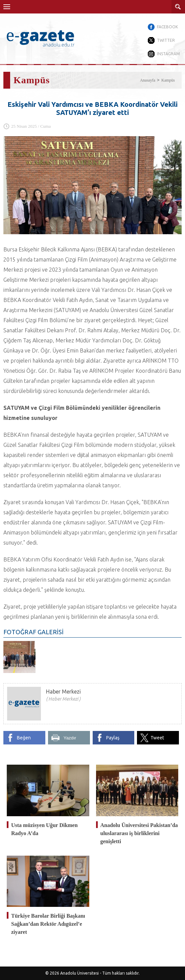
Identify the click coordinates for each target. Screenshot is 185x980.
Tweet (157, 738)
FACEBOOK (167, 27)
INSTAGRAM (168, 54)
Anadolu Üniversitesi (79, 973)
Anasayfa (148, 80)
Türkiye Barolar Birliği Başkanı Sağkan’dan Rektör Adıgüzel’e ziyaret (48, 924)
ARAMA (178, 7)
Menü (7, 7)
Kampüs (168, 80)
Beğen (24, 738)
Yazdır (70, 738)
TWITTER (166, 40)
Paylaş (113, 738)
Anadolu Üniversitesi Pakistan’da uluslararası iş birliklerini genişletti (139, 833)
